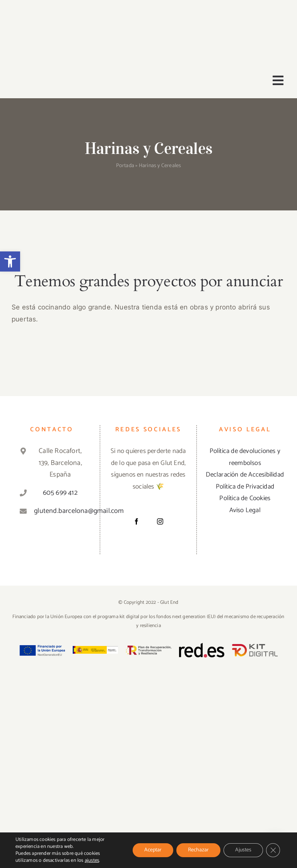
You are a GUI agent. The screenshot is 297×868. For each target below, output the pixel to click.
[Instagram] (160, 521)
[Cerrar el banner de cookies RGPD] (273, 850)
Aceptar (153, 850)
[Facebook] (137, 521)
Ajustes (243, 850)
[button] (10, 261)
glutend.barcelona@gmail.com (60, 511)
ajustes (92, 861)
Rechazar (198, 850)
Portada (125, 166)
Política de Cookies (245, 498)
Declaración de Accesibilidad (245, 475)
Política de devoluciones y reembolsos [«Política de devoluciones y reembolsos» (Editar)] (245, 457)
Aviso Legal (245, 510)
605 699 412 (60, 493)
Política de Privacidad (245, 487)
